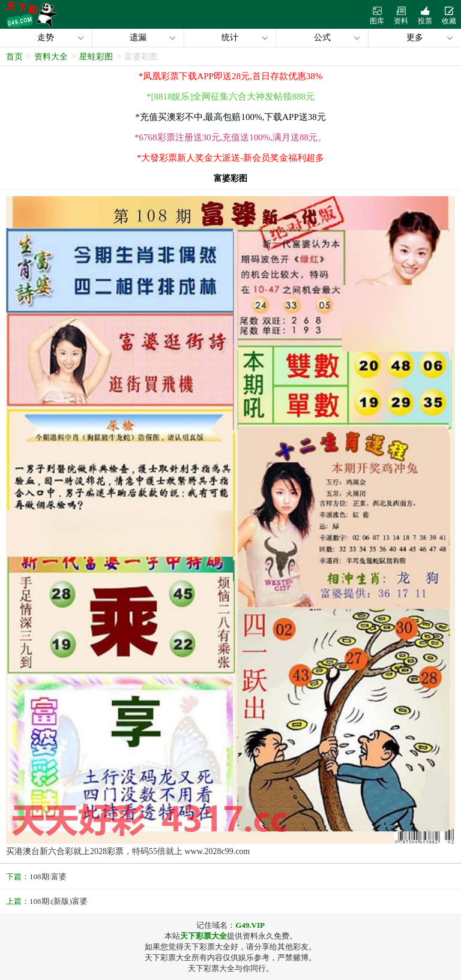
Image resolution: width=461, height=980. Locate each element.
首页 (14, 57)
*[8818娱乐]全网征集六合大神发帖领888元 (230, 97)
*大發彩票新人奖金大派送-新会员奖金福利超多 (231, 158)
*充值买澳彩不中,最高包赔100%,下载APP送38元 (230, 117)
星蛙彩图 (96, 57)
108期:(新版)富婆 (59, 901)
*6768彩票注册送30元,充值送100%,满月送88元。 (230, 137)
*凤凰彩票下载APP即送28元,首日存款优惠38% (230, 76)
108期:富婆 (48, 877)
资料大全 (51, 57)
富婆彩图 (141, 57)
